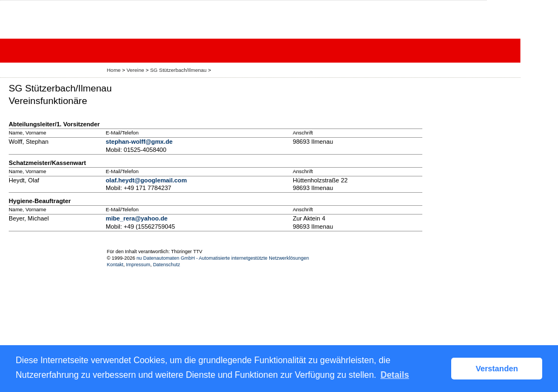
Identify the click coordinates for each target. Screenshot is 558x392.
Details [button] (395, 375)
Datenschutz (167, 265)
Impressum (138, 265)
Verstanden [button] (497, 369)
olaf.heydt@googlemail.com (146, 180)
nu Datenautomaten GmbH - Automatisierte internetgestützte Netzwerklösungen (223, 258)
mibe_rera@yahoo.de (137, 218)
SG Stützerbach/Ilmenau (178, 70)
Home (114, 70)
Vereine (135, 70)
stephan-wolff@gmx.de (139, 142)
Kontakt (115, 265)
